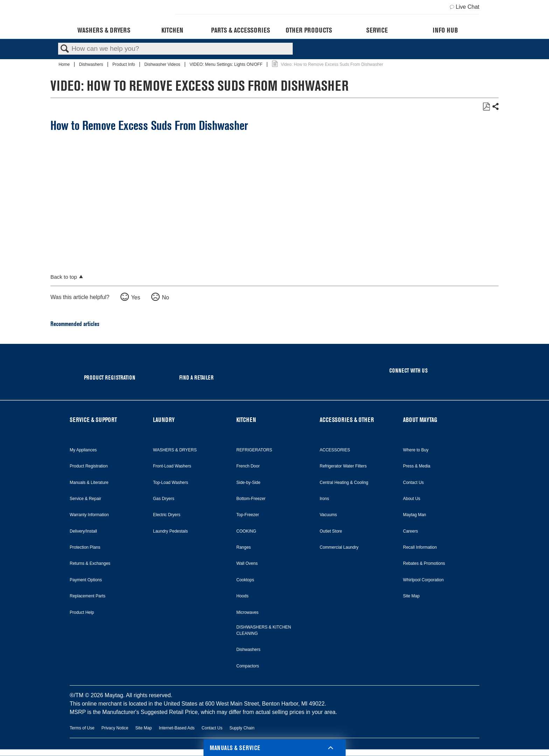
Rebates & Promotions (424, 563)
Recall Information (420, 547)
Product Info (124, 64)
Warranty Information (89, 515)
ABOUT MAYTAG (420, 420)
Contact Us (413, 483)
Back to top (64, 277)
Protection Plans (85, 547)
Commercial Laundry (339, 547)
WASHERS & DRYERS (175, 450)
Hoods (242, 596)
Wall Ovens (247, 563)
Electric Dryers (167, 515)
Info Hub (445, 30)
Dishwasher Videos (163, 64)
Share (495, 107)
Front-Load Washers (172, 466)
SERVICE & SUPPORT (93, 420)
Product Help (82, 612)
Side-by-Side (248, 483)
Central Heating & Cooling (344, 483)
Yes (135, 297)
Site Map (411, 596)
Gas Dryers (164, 499)
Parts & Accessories (241, 30)
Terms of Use (82, 728)
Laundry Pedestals (170, 531)
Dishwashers (92, 64)
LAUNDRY (164, 420)
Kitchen (172, 30)
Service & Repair (85, 499)
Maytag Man (415, 515)
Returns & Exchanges (90, 563)
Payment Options (86, 580)
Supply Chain (242, 728)
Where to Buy (416, 450)
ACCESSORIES (335, 450)
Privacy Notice (115, 728)
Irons (324, 499)
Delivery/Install (83, 531)
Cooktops (245, 580)
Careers (411, 531)
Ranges (244, 547)
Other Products (309, 30)
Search (65, 49)
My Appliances (83, 450)
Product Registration (89, 466)
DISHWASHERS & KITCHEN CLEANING (264, 630)
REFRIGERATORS (254, 450)
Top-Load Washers (171, 483)
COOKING (246, 531)
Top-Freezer (248, 515)
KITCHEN (246, 420)
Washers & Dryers (104, 30)
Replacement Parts (88, 596)
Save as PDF (486, 107)
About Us (412, 499)
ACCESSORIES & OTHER (347, 420)
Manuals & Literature (89, 483)
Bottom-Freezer (251, 499)
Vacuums (328, 515)
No (165, 297)
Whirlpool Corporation (423, 580)
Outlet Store (331, 531)
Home (65, 64)
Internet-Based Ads (177, 728)
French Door (248, 466)
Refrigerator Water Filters (343, 466)
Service (377, 30)
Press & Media (417, 466)
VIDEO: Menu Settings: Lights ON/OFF (226, 64)
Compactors (248, 666)
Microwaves (247, 612)
